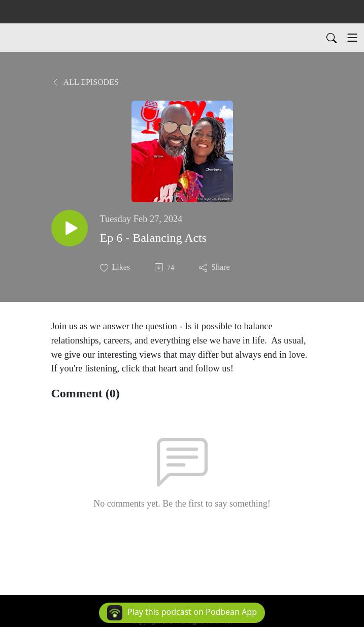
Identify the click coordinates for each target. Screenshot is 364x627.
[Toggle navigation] (352, 38)
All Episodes (85, 82)
